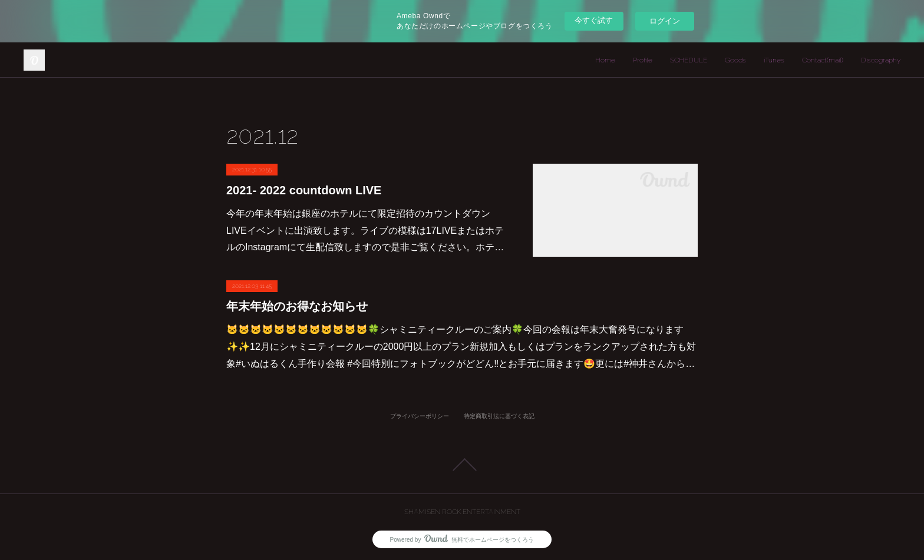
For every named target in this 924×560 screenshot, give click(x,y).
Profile (643, 60)
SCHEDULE (689, 60)
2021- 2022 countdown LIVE (304, 190)
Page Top (462, 465)
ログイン (665, 21)
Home (605, 60)
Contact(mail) (823, 60)
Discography (881, 60)
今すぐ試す (594, 20)
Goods (735, 60)
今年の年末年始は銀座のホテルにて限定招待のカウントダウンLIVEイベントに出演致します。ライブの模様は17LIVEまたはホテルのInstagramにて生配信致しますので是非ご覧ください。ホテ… (365, 231)
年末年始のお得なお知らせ (297, 306)
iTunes (774, 60)
